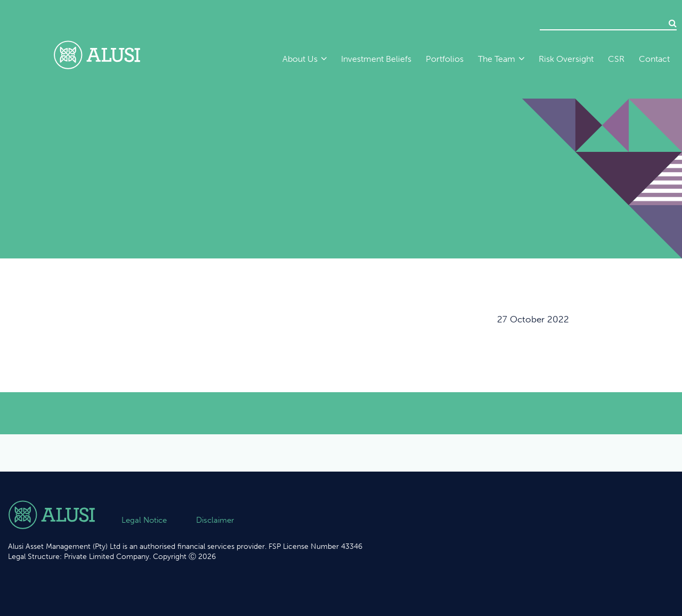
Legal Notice (144, 520)
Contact (654, 59)
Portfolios (445, 59)
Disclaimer (215, 520)
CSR (616, 59)
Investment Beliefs (376, 59)
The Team (497, 59)
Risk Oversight (566, 59)
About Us (300, 59)
